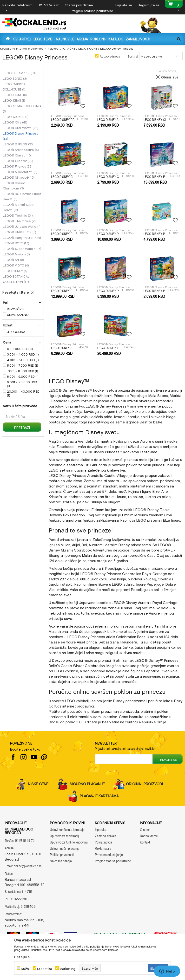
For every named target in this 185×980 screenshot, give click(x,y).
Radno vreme (149, 836)
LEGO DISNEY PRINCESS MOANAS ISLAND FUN (156, 291)
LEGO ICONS (15, 94)
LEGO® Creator (18, 160)
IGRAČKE (69, 48)
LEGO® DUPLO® (18, 144)
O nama (145, 830)
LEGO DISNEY (15, 270)
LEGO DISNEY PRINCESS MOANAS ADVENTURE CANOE (110, 291)
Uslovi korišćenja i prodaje (67, 830)
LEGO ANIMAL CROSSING (22, 108)
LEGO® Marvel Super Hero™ (19, 207)
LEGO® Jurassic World (22, 226)
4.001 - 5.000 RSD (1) (23, 359)
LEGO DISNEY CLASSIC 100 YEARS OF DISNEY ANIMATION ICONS (156, 120)
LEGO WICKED (16, 116)
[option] (92, 10)
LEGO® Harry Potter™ (22, 237)
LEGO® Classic (17, 155)
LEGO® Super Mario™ (22, 248)
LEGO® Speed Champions (14, 185)
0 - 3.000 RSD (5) (20, 348)
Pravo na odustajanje (109, 855)
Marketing (67, 968)
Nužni (25, 968)
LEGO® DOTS (16, 243)
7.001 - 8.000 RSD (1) (23, 370)
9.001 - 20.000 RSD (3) (22, 383)
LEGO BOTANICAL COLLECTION (16, 279)
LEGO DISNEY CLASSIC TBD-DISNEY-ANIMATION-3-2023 (110, 177)
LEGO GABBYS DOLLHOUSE (14, 86)
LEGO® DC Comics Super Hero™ (22, 196)
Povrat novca (103, 842)
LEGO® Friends (18, 166)
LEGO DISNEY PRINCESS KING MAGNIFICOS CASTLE (64, 291)
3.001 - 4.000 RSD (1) (23, 354)
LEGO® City (15, 122)
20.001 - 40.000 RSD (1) (23, 393)
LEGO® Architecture (21, 149)
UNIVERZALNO (18, 314)
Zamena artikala (106, 836)
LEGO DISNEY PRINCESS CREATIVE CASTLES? (156, 234)
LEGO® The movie (19, 221)
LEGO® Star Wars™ (21, 127)
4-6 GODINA (16, 331)
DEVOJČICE (16, 309)
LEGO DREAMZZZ (19, 72)
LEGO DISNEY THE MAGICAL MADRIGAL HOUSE (110, 348)
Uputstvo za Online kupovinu (69, 842)
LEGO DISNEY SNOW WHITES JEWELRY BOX (63, 348)
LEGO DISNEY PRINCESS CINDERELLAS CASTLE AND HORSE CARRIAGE (110, 234)
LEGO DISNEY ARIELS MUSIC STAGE (110, 120)
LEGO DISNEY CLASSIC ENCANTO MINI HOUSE (64, 177)
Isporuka (101, 830)
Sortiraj (133, 56)
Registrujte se (149, 4)
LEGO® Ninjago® (19, 177)
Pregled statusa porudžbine (92, 10)
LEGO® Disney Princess (20, 136)
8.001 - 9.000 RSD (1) (23, 376)
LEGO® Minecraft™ (20, 171)
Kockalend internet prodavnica (22, 48)
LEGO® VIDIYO (16, 265)
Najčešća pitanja (61, 861)
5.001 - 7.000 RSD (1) (23, 365)
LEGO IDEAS (14, 100)
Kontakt (145, 842)
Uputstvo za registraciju (65, 836)
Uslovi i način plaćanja (65, 848)
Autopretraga (110, 56)
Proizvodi (53, 48)
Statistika (45, 968)
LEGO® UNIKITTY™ (20, 232)
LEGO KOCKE (88, 48)
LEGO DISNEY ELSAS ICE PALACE (156, 177)
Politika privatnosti (62, 855)
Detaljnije (22, 956)
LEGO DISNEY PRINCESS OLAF (64, 120)
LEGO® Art (13, 259)
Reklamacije (103, 848)
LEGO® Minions (16, 254)
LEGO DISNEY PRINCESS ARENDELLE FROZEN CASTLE (64, 234)
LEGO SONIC (15, 78)
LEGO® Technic (18, 215)
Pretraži (22, 427)
